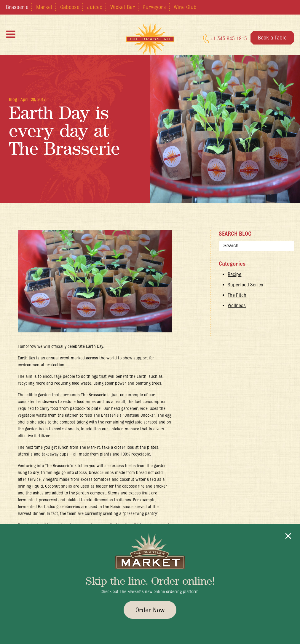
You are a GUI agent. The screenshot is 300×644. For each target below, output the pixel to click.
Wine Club (185, 7)
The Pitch (237, 295)
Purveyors (154, 7)
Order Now (150, 610)
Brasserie (17, 7)
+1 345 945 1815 (225, 39)
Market (44, 7)
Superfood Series (245, 285)
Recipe (234, 274)
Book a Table (272, 37)
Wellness (237, 305)
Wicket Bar (123, 7)
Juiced (95, 7)
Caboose (70, 7)
